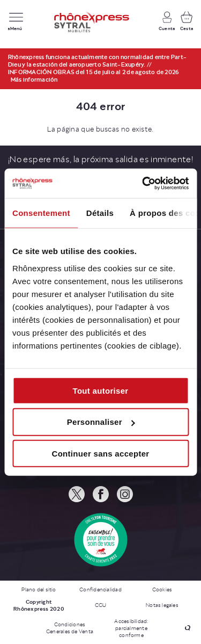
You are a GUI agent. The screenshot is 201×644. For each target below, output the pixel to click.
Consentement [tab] (41, 213)
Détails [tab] (100, 213)
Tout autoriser (101, 390)
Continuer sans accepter (101, 454)
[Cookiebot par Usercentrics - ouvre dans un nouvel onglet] (143, 183)
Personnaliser (101, 422)
